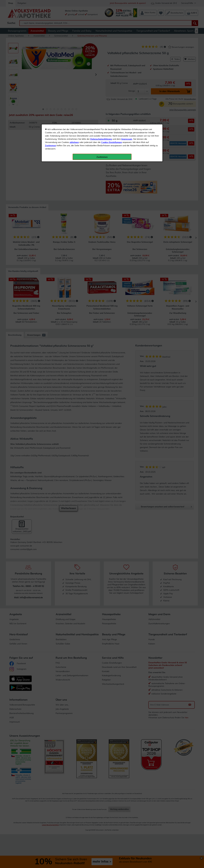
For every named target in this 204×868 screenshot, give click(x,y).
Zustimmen (51, 73)
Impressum (127, 66)
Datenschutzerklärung (101, 66)
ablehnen (74, 69)
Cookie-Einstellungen (112, 69)
